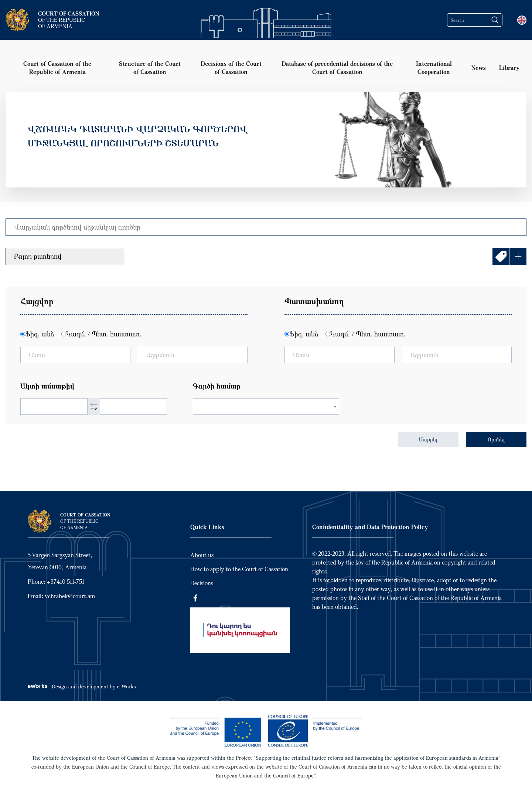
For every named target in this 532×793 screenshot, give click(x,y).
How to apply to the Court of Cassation (239, 569)
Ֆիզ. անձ (40, 334)
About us (202, 555)
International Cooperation (434, 67)
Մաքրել (428, 439)
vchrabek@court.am (70, 596)
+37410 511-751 (66, 582)
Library (509, 67)
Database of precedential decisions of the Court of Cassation (337, 67)
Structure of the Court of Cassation (150, 67)
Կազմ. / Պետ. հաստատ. (104, 334)
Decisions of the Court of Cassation (231, 67)
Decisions (202, 583)
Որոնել (496, 439)
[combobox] (266, 406)
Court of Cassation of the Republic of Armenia (57, 67)
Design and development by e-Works (82, 686)
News (479, 67)
